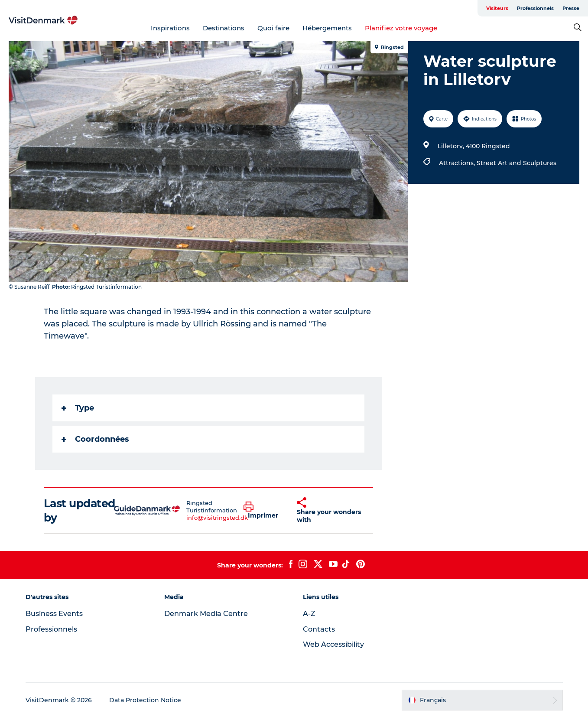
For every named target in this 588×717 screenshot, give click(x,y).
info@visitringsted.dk (217, 518)
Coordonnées (95, 439)
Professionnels (535, 8)
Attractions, (458, 163)
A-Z (309, 614)
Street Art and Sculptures (517, 163)
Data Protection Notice (145, 700)
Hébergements (327, 28)
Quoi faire (273, 28)
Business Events (54, 614)
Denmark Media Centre (206, 614)
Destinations (224, 28)
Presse (571, 8)
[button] (264, 511)
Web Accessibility (333, 644)
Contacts (319, 629)
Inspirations (170, 28)
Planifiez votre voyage (401, 28)
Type (78, 408)
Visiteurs (497, 8)
